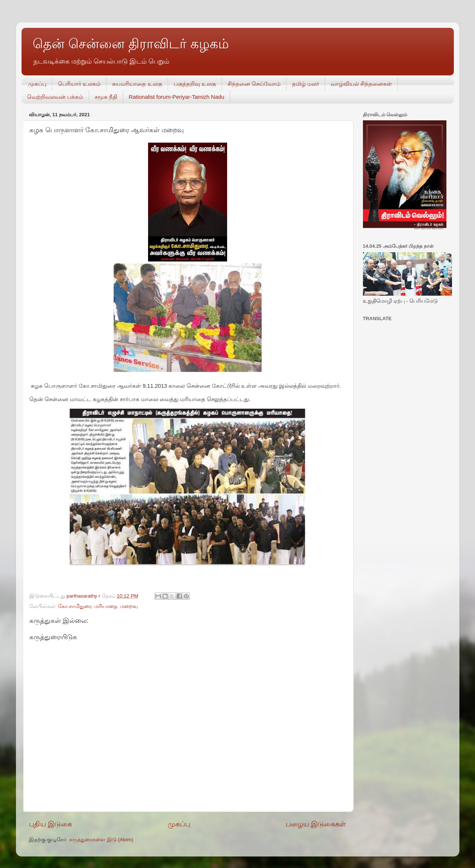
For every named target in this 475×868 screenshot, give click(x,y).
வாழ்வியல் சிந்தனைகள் (361, 84)
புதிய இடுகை (50, 824)
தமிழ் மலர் (306, 84)
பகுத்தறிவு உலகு (195, 84)
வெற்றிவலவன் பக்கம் (55, 97)
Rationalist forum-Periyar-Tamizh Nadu (177, 97)
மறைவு (129, 606)
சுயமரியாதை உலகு (137, 84)
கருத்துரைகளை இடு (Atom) (101, 840)
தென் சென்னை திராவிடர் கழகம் (131, 44)
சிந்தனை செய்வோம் (254, 84)
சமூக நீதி (106, 97)
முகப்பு (37, 84)
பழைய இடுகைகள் (316, 824)
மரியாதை (106, 606)
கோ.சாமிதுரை (75, 606)
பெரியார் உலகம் (79, 84)
